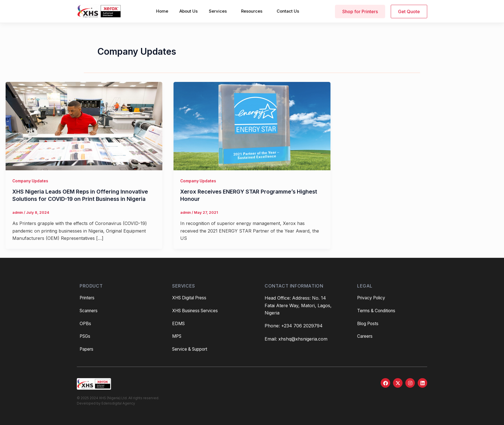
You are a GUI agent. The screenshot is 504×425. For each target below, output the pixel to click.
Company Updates (31, 181)
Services (218, 11)
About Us (189, 11)
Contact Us (288, 11)
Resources (252, 11)
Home (162, 11)
